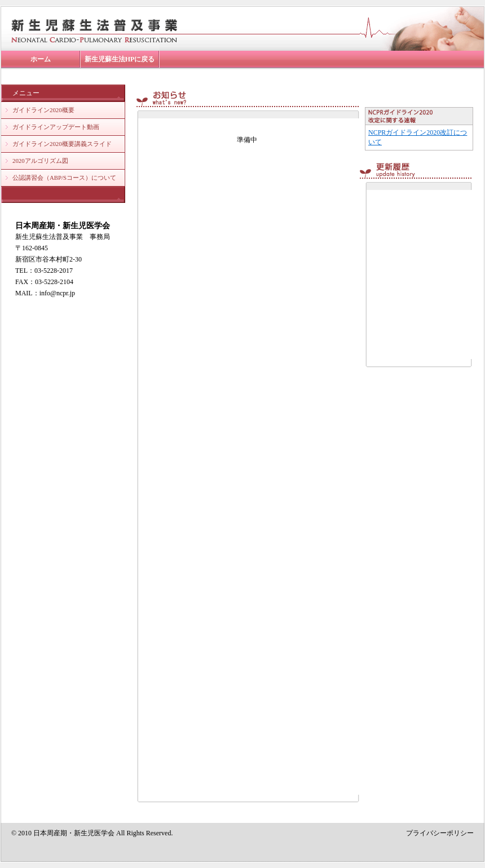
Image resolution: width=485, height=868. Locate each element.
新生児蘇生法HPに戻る (120, 59)
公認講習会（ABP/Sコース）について (64, 178)
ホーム (41, 59)
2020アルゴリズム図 (40, 161)
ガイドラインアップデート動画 (56, 127)
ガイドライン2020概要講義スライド (62, 144)
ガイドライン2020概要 (43, 110)
